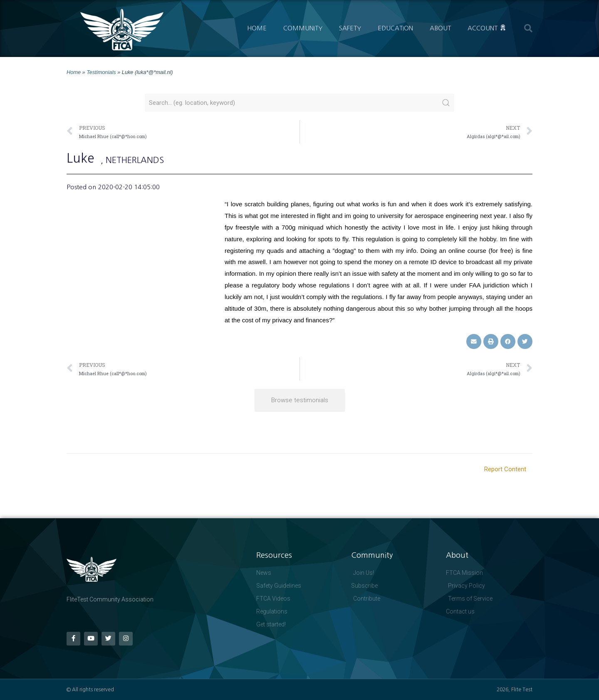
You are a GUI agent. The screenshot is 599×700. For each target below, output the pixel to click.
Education (395, 28)
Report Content (505, 469)
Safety (350, 28)
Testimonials (101, 72)
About (440, 28)
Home (257, 28)
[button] (528, 28)
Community (303, 28)
